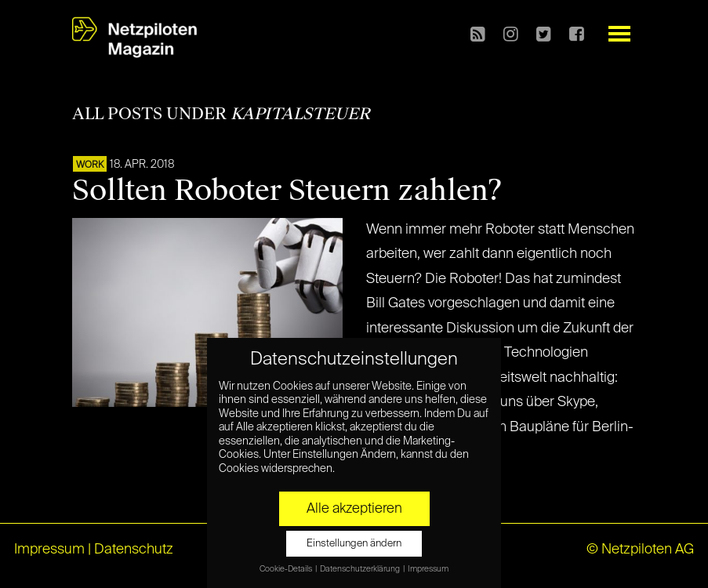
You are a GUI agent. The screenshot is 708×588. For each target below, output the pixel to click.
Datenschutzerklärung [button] (361, 569)
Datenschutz (134, 550)
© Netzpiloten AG (640, 550)
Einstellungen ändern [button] (354, 544)
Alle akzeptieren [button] (354, 509)
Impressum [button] (428, 569)
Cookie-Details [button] (287, 569)
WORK (90, 165)
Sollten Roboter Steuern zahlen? (287, 191)
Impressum (49, 550)
